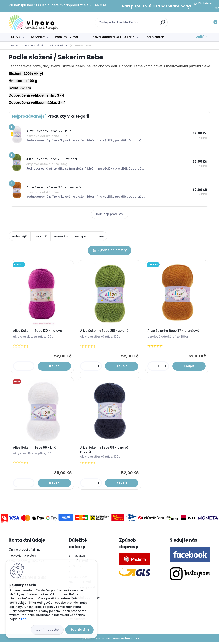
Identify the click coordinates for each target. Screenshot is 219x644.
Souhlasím (79, 630)
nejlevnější (20, 236)
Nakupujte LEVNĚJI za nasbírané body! (157, 6)
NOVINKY (38, 37)
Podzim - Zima (67, 37)
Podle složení (155, 37)
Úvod (15, 45)
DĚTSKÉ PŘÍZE (59, 45)
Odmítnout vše (47, 630)
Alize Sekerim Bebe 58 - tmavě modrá (105, 451)
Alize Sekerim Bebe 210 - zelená (105, 331)
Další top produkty (110, 214)
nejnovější (61, 236)
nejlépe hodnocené (90, 236)
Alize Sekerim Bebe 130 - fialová (38, 331)
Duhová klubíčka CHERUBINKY (112, 37)
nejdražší (41, 236)
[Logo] (33, 22)
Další (200, 37)
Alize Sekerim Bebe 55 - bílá (35, 449)
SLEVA (16, 37)
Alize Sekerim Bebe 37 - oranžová (174, 331)
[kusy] (24, 367)
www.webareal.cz (126, 640)
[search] (163, 24)
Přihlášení (205, 3)
